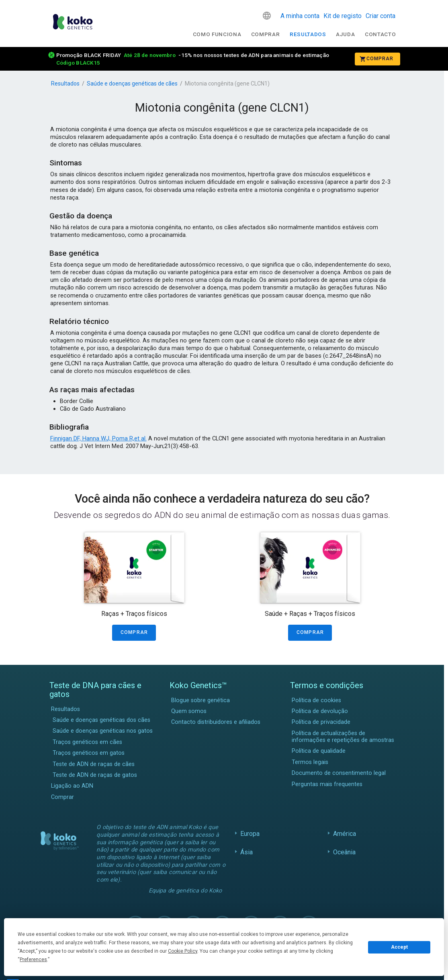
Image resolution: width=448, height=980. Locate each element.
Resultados (308, 34)
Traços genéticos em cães (87, 742)
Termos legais (310, 762)
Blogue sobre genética (200, 700)
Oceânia (345, 852)
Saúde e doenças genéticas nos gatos (103, 731)
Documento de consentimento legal (339, 773)
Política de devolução (320, 711)
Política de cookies (316, 700)
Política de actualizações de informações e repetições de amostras (343, 737)
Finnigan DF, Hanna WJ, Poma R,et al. (98, 438)
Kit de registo (343, 16)
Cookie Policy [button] (183, 951)
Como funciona (217, 34)
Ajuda (345, 34)
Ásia (247, 852)
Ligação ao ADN (72, 786)
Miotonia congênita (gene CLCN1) (227, 84)
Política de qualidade (319, 751)
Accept (399, 947)
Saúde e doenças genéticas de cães (132, 84)
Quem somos (189, 711)
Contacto (380, 34)
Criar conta (380, 16)
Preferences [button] (33, 960)
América (345, 834)
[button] (267, 16)
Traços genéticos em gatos (89, 753)
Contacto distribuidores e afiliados (216, 722)
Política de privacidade (321, 722)
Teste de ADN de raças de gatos (95, 775)
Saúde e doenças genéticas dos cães (101, 720)
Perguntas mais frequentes (327, 784)
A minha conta (300, 16)
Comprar (266, 34)
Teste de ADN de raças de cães (94, 764)
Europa (250, 834)
